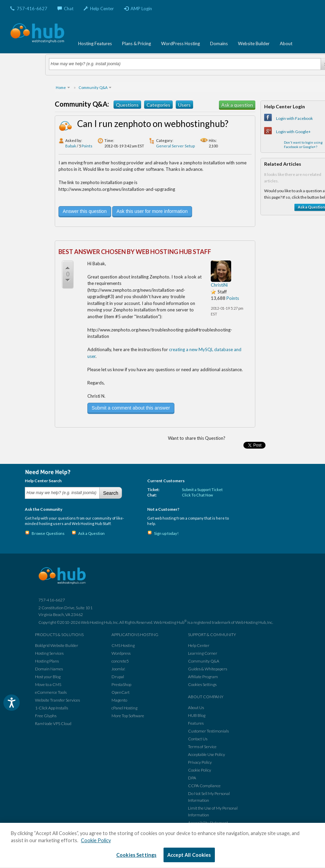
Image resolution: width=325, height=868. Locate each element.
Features (196, 723)
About (286, 43)
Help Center (99, 8)
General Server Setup (175, 146)
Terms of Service (202, 747)
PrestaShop (121, 684)
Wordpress (121, 653)
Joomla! (118, 669)
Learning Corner (203, 653)
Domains (219, 43)
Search (110, 493)
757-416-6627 (29, 8)
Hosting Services (49, 653)
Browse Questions (48, 533)
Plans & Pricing (136, 43)
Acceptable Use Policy (207, 754)
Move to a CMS (48, 684)
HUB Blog (197, 715)
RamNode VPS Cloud (53, 724)
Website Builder (254, 43)
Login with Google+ (293, 132)
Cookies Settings (202, 684)
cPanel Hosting (124, 708)
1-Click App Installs (52, 708)
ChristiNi (219, 285)
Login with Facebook (294, 118)
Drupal (118, 677)
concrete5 (120, 661)
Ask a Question (91, 533)
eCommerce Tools (51, 692)
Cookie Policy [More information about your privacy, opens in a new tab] (96, 840)
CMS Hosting (123, 645)
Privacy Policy (200, 762)
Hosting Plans (47, 661)
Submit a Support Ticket (202, 490)
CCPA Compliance (204, 786)
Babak (71, 146)
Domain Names (49, 669)
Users (184, 105)
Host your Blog (48, 677)
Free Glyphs (46, 716)
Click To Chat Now (197, 495)
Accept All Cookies (189, 855)
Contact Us (198, 739)
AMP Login (138, 8)
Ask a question (237, 105)
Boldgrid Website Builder (57, 645)
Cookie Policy (200, 770)
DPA (192, 778)
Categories (158, 105)
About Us (196, 708)
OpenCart (121, 692)
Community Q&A (204, 661)
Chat (65, 8)
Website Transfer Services (57, 700)
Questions (127, 105)
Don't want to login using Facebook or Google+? (303, 144)
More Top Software (128, 716)
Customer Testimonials (208, 731)
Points (87, 146)
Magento (119, 700)
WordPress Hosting (181, 43)
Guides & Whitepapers (208, 669)
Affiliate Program (203, 677)
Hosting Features (95, 43)
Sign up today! (166, 533)
